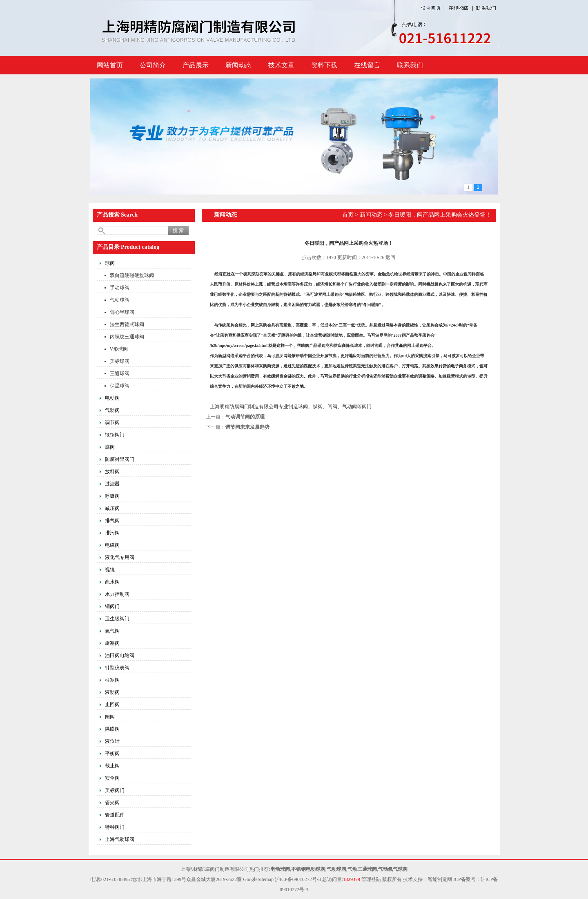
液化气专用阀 (120, 557)
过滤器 (112, 484)
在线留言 (367, 65)
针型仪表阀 (117, 668)
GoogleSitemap (258, 879)
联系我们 (410, 65)
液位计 (112, 741)
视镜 (110, 570)
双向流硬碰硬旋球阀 (132, 275)
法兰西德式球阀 (127, 324)
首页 (348, 215)
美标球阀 (120, 361)
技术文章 (281, 65)
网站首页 (110, 65)
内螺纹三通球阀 (127, 337)
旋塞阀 (112, 643)
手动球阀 (120, 288)
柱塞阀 (112, 680)
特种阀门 (115, 827)
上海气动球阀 (120, 839)
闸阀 (110, 717)
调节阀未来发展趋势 (247, 427)
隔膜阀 (112, 729)
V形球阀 (119, 349)
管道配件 (115, 815)
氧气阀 (112, 631)
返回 (390, 257)
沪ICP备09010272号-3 (298, 879)
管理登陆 (371, 879)
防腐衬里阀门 (120, 459)
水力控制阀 (117, 594)
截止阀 (112, 766)
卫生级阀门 (117, 619)
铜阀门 (112, 606)
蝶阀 (110, 447)
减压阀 (112, 508)
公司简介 (153, 65)
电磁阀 (112, 545)
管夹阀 (112, 803)
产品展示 (196, 65)
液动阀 (112, 692)
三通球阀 (120, 373)
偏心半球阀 (122, 312)
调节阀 (112, 423)
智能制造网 (440, 879)
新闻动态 (238, 65)
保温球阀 (120, 386)
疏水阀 (112, 582)
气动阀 (112, 410)
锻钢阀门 (115, 435)
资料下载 (324, 65)
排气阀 (112, 521)
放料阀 (112, 472)
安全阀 (112, 778)
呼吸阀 (112, 496)
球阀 (110, 263)
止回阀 (112, 704)
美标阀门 (115, 790)
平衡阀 (112, 754)
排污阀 (112, 533)
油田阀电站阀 (120, 655)
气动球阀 (120, 300)
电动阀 (112, 398)
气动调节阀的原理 (245, 417)
